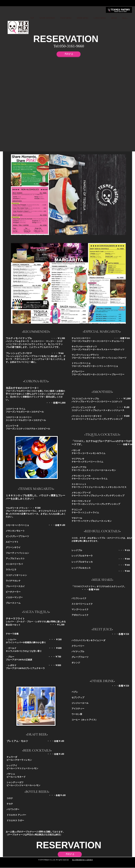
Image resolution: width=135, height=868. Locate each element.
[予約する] (69, 54)
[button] (70, 105)
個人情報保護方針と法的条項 (82, 860)
